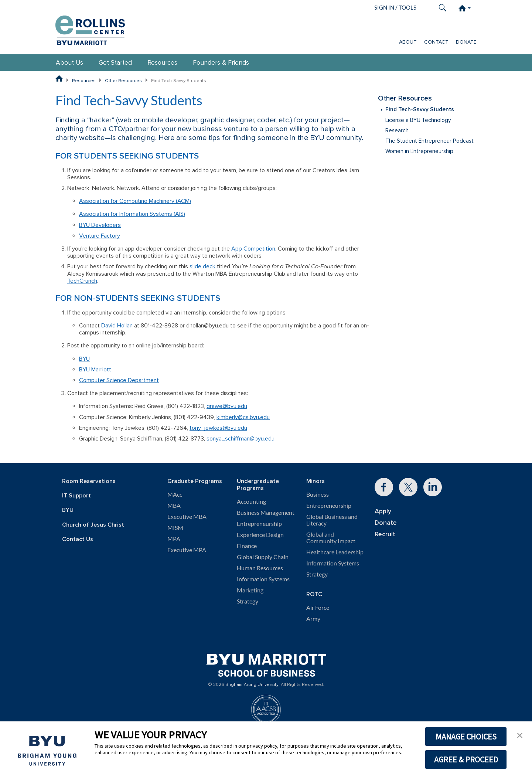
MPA (174, 539)
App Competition (253, 249)
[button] (520, 735)
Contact (436, 42)
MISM (175, 528)
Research (397, 131)
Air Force (318, 608)
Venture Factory (100, 236)
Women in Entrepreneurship (419, 151)
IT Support (76, 496)
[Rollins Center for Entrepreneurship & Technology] (90, 28)
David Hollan (118, 326)
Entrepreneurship (259, 524)
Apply (383, 511)
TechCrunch (82, 281)
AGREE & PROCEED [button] (466, 759)
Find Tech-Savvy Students (420, 110)
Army (313, 619)
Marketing (250, 590)
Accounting (251, 501)
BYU (84, 359)
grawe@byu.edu (227, 406)
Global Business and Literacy (332, 520)
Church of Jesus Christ (93, 525)
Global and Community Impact (331, 538)
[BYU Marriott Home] (266, 662)
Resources (162, 63)
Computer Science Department (119, 380)
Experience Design (260, 535)
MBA (174, 506)
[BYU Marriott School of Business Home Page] (59, 78)
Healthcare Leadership (335, 552)
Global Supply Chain (263, 557)
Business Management (266, 513)
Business (318, 494)
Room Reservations (89, 481)
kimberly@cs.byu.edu (243, 417)
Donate (466, 42)
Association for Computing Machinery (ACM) (135, 201)
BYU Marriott (95, 370)
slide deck (202, 266)
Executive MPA (187, 550)
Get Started (115, 63)
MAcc (175, 494)
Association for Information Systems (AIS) (132, 214)
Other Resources (123, 81)
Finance (247, 546)
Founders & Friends (221, 63)
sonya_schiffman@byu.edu (241, 439)
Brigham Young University (252, 685)
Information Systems (263, 579)
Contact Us (78, 539)
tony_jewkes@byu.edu (218, 428)
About (408, 42)
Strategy (248, 601)
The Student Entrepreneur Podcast (429, 141)
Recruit (385, 534)
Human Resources (260, 568)
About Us (69, 63)
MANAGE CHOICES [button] (466, 737)
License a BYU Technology (418, 120)
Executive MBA (187, 517)
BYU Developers (100, 225)
